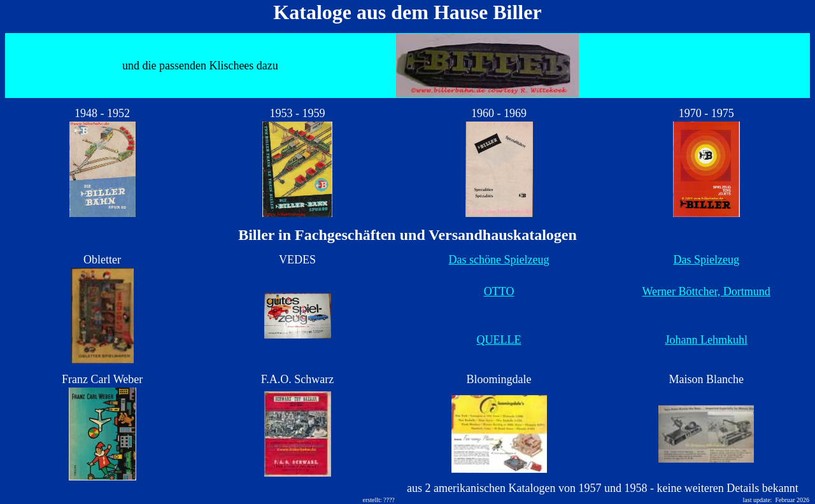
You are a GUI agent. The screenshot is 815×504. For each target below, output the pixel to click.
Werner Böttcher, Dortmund (706, 291)
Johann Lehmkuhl (706, 340)
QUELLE (499, 340)
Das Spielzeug (706, 260)
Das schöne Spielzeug (499, 260)
